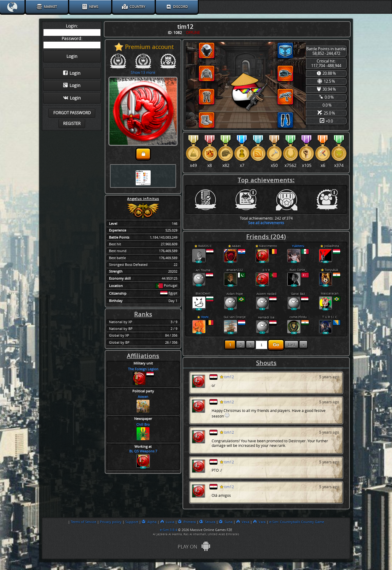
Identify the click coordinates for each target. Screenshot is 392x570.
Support (132, 522)
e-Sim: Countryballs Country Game (297, 522)
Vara (259, 522)
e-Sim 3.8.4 (168, 530)
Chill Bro (143, 425)
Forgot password (72, 113)
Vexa (243, 522)
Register (72, 124)
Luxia (167, 522)
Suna (226, 522)
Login (72, 73)
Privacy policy (111, 522)
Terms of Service (83, 522)
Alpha (149, 522)
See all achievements (266, 223)
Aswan (143, 397)
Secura (207, 522)
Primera (187, 522)
